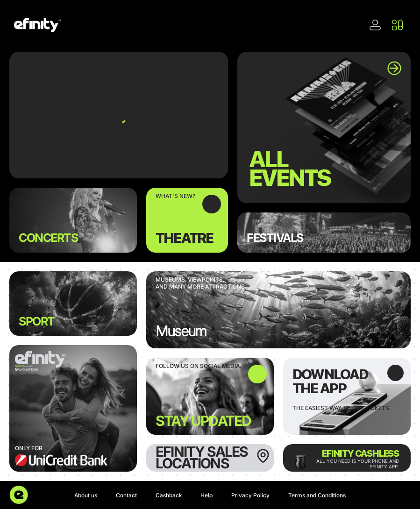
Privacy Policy (250, 495)
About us (86, 495)
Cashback (169, 495)
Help (206, 495)
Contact (126, 495)
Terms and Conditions (317, 495)
